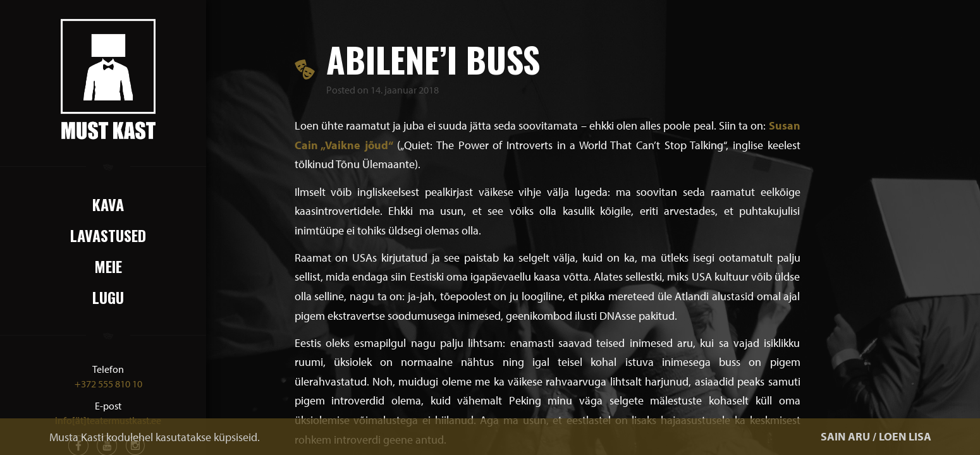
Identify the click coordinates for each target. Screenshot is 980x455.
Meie (108, 266)
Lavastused (108, 235)
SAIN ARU (845, 436)
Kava (108, 204)
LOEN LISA (905, 436)
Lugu (108, 297)
